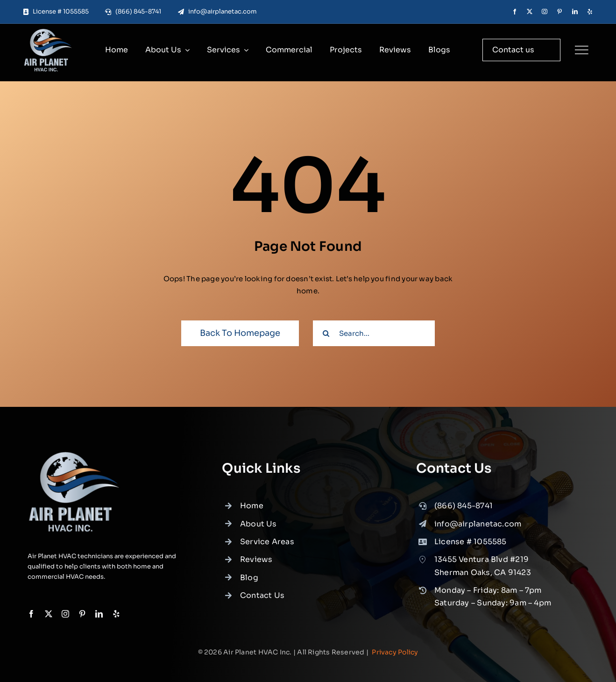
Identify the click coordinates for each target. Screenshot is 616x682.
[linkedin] (575, 12)
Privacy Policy (395, 652)
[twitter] (530, 12)
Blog (249, 586)
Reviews (256, 569)
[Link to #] (581, 50)
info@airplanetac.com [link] (478, 533)
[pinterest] (559, 12)
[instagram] (545, 12)
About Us (258, 533)
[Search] (326, 333)
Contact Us (262, 605)
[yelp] (590, 12)
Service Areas (267, 551)
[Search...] (374, 333)
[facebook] (515, 12)
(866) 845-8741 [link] (464, 515)
